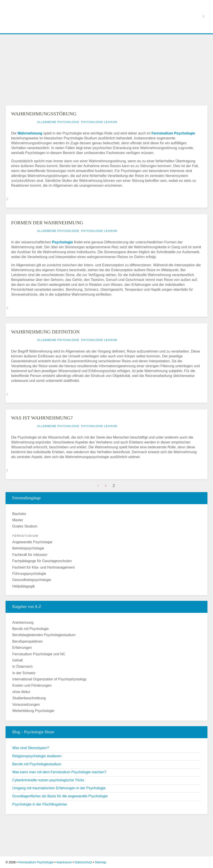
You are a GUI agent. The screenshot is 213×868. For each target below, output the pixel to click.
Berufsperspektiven (28, 641)
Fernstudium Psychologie (173, 133)
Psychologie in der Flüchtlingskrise (40, 804)
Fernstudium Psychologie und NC (39, 654)
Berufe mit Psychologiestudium (37, 764)
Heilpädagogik (24, 586)
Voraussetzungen (26, 705)
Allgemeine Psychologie (58, 122)
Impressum (64, 862)
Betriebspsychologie (28, 548)
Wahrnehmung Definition (45, 332)
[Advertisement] (106, 69)
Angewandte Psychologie (32, 542)
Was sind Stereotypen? (31, 748)
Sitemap (100, 862)
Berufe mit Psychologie (31, 629)
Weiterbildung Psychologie (33, 711)
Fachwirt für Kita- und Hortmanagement (43, 567)
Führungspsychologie (29, 574)
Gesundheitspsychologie (32, 580)
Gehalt (17, 660)
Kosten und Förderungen (32, 685)
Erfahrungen (22, 648)
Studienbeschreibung (29, 698)
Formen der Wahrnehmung (47, 223)
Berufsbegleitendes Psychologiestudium (44, 635)
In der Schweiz (24, 673)
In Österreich (23, 667)
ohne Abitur (21, 692)
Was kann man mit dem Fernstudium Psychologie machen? (59, 772)
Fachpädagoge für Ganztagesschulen (42, 561)
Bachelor (19, 514)
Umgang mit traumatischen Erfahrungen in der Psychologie (59, 788)
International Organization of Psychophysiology (49, 679)
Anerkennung (23, 622)
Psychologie (62, 242)
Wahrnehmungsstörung (44, 114)
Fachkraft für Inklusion (30, 555)
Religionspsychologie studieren (37, 756)
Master (18, 520)
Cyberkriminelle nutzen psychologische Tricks (48, 780)
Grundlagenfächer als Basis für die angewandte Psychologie (60, 796)
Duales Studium (25, 526)
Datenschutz (83, 862)
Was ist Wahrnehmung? (42, 418)
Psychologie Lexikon (99, 122)
